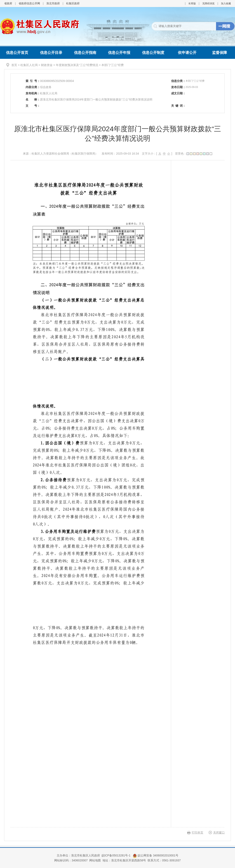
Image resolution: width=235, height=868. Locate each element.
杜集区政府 (73, 3)
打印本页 (197, 833)
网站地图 (95, 860)
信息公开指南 (85, 53)
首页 (14, 65)
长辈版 (192, 4)
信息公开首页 (17, 53)
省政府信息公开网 (29, 3)
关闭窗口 (219, 833)
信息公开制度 (153, 53)
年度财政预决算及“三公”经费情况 (77, 65)
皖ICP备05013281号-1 (116, 855)
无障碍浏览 (208, 4)
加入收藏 (226, 4)
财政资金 (47, 65)
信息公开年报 (119, 53)
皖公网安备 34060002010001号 (156, 855)
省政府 (8, 3)
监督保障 (220, 53)
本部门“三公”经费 (112, 65)
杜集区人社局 (29, 65)
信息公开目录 (51, 53)
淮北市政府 (53, 3)
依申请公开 (187, 53)
